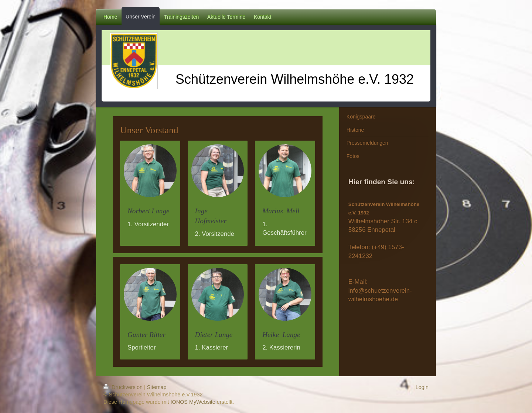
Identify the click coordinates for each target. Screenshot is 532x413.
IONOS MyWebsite (193, 402)
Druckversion (124, 387)
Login (422, 387)
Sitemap (157, 387)
